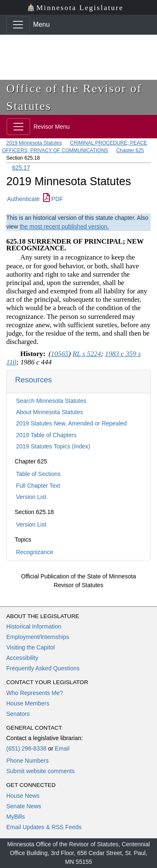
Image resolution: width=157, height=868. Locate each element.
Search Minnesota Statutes (51, 401)
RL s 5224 (87, 354)
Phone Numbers (27, 761)
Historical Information (34, 626)
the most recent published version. (64, 227)
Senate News (24, 806)
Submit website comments (40, 771)
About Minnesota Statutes (49, 412)
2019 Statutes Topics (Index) (53, 446)
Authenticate (23, 199)
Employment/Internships (38, 637)
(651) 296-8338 (26, 748)
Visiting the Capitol (31, 647)
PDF (53, 199)
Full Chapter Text (38, 486)
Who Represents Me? (35, 693)
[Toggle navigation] (18, 25)
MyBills (15, 817)
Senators (18, 714)
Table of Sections (38, 474)
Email (62, 748)
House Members (28, 703)
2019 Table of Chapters (46, 435)
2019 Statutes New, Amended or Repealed (71, 423)
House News (23, 796)
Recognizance (35, 552)
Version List (31, 497)
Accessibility (22, 658)
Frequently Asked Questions (43, 668)
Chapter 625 (130, 150)
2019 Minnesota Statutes (34, 143)
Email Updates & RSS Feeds (44, 827)
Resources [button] (33, 380)
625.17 (21, 168)
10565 (60, 354)
